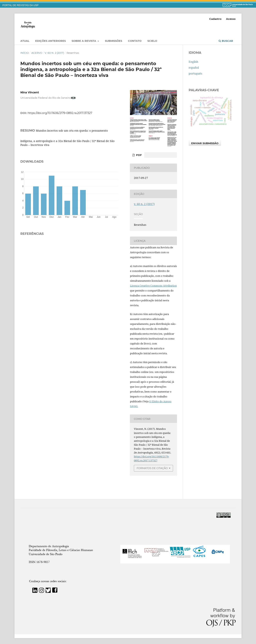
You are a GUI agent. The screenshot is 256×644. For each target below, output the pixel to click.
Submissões (114, 41)
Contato (135, 41)
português (195, 73)
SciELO (152, 41)
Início (25, 53)
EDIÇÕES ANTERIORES (50, 41)
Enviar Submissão (205, 143)
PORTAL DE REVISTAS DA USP (21, 5)
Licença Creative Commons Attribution (153, 286)
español (194, 68)
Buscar (226, 41)
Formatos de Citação (152, 468)
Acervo (37, 53)
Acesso (231, 19)
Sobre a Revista (84, 41)
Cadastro (215, 19)
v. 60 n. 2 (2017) (54, 53)
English (193, 62)
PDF (138, 155)
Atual (25, 41)
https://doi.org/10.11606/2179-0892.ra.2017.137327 (60, 113)
